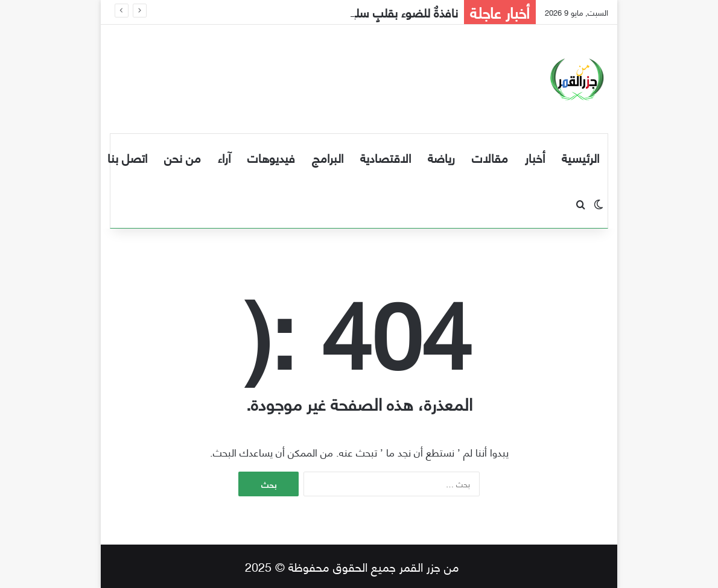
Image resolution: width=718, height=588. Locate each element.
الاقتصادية (386, 157)
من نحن (183, 157)
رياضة (441, 157)
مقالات (490, 157)
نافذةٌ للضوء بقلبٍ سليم (401, 12)
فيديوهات (271, 157)
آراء (224, 157)
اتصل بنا (127, 157)
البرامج (328, 157)
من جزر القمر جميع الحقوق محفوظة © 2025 (352, 566)
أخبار (535, 157)
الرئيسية (580, 157)
